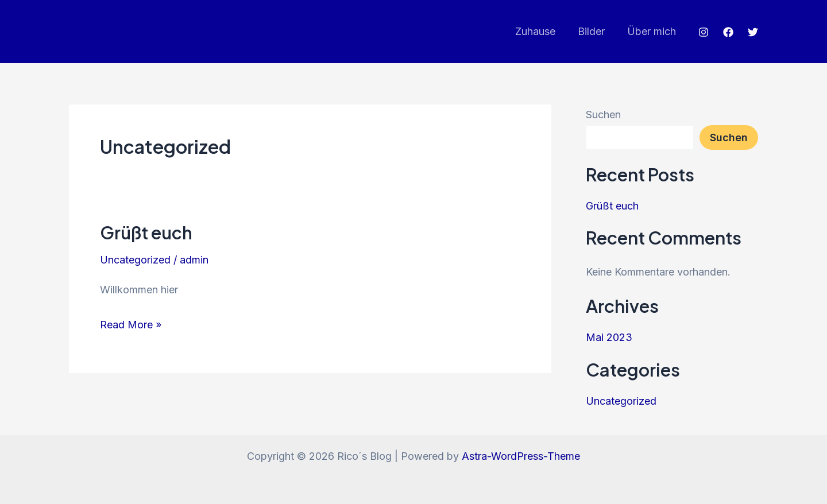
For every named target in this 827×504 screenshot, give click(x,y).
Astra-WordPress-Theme (521, 456)
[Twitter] (753, 32)
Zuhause (539, 31)
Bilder (594, 31)
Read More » (131, 325)
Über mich (652, 31)
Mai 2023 (609, 337)
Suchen (603, 115)
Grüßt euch (146, 232)
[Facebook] (728, 32)
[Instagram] (704, 32)
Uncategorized (135, 260)
